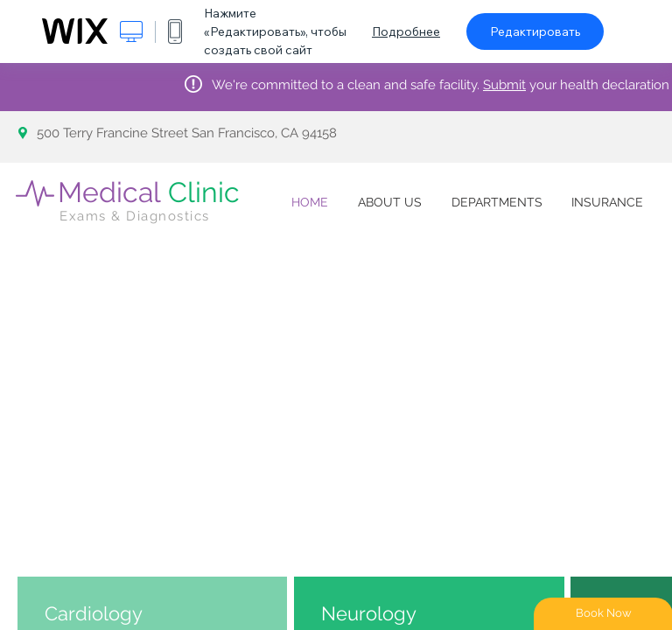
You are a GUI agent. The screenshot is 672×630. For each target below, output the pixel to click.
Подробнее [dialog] (406, 31)
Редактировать (535, 31)
